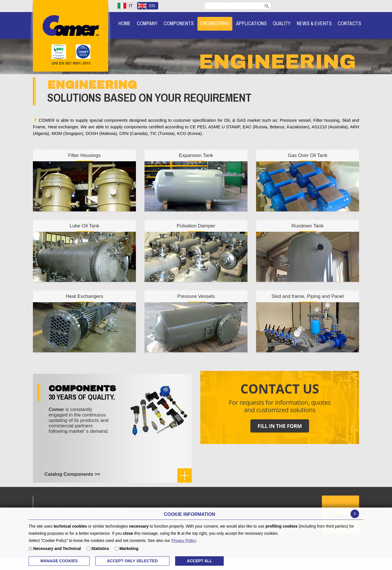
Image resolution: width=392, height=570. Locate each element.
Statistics (100, 549)
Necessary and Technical (57, 549)
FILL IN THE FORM (280, 426)
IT (125, 6)
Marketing (129, 549)
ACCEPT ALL (199, 561)
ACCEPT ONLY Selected (132, 561)
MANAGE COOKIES (59, 561)
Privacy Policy (184, 540)
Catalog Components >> (72, 474)
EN (146, 6)
